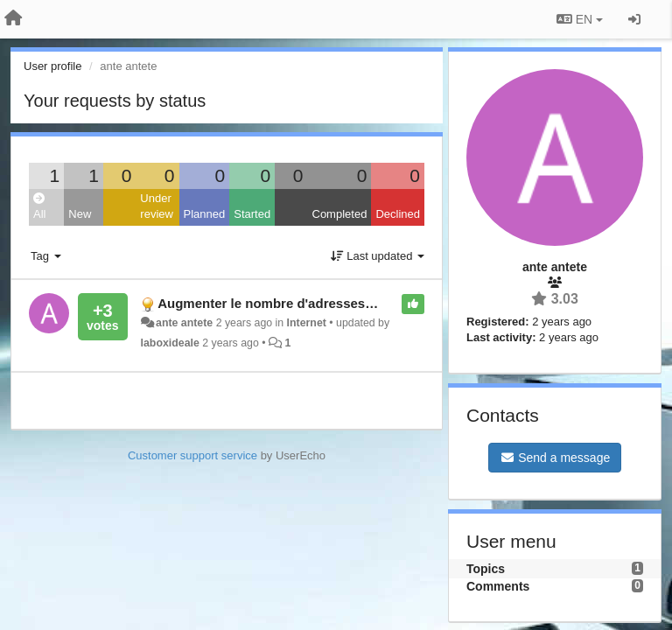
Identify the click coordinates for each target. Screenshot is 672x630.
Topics (486, 569)
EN (580, 19)
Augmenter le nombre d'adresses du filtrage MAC (311, 303)
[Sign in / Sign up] (634, 19)
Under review (157, 206)
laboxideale (170, 343)
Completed (340, 214)
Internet (307, 323)
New (80, 214)
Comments (498, 586)
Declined (398, 214)
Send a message (555, 458)
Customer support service (192, 455)
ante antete (184, 323)
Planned (205, 214)
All (39, 207)
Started (252, 214)
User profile (52, 66)
